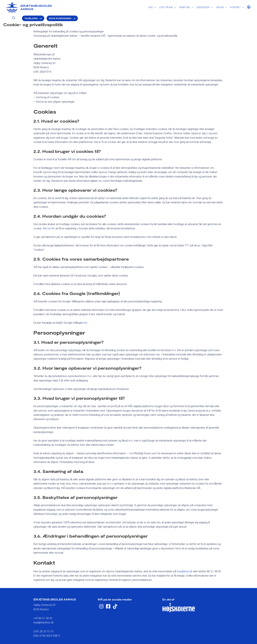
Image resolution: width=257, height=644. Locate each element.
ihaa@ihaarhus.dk (44, 614)
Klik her (47, 220)
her (86, 314)
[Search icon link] (184, 7)
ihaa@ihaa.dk (185, 563)
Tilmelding (202, 7)
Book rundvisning (231, 7)
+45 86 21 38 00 (43, 610)
